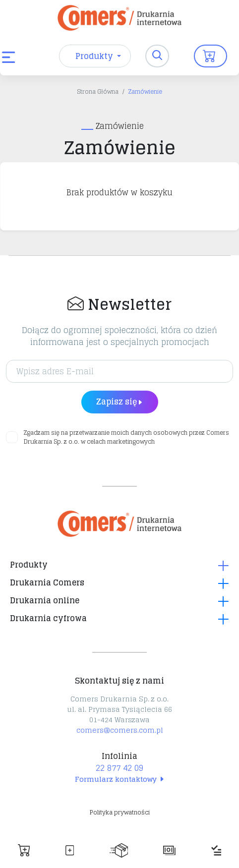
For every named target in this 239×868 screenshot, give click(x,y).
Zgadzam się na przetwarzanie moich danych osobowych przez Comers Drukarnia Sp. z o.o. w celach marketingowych (126, 437)
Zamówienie (145, 91)
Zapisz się (120, 402)
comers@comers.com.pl (120, 730)
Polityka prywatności (120, 812)
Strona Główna (98, 91)
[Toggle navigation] (157, 56)
